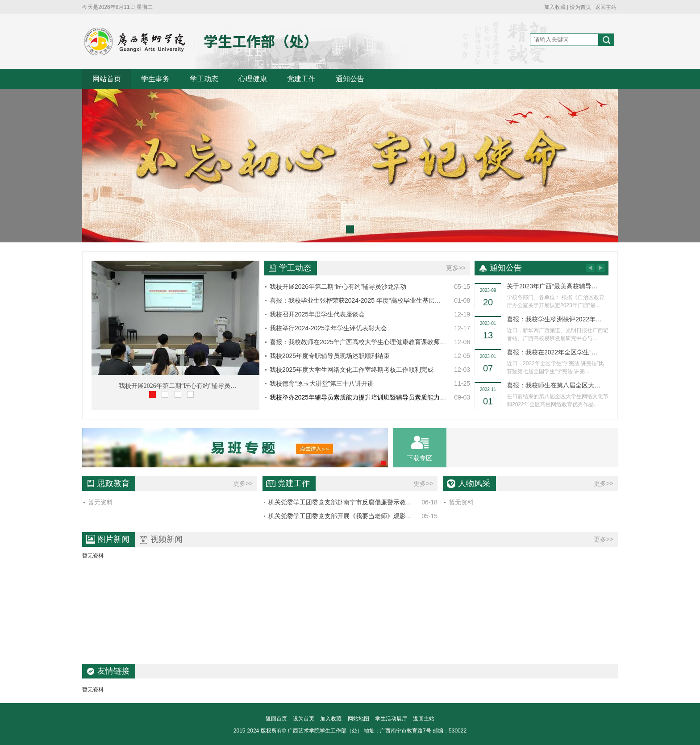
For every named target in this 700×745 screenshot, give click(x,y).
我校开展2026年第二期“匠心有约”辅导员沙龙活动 (338, 287)
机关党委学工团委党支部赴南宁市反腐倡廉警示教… (340, 502)
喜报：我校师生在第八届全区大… (554, 385)
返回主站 (606, 7)
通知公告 (350, 79)
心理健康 (253, 79)
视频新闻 (167, 539)
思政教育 (113, 483)
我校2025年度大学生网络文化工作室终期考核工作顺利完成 (352, 370)
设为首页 (580, 7)
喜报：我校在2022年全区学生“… (552, 352)
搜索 (606, 41)
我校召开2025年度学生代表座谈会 (317, 314)
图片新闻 (113, 539)
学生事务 (155, 79)
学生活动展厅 (391, 719)
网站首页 (107, 79)
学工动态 (204, 79)
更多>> (456, 268)
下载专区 (420, 458)
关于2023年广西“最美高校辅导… (552, 286)
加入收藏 (555, 7)
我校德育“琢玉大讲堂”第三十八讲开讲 (322, 383)
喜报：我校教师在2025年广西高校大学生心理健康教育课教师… (358, 342)
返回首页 (276, 719)
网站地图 (358, 719)
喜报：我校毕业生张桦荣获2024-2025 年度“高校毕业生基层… (355, 300)
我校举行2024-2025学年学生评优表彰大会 (328, 328)
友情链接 (113, 671)
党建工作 (301, 79)
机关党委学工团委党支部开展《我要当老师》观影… (340, 516)
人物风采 (474, 483)
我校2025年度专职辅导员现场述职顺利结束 (330, 356)
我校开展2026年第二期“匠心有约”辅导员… (178, 386)
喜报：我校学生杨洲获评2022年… (554, 319)
